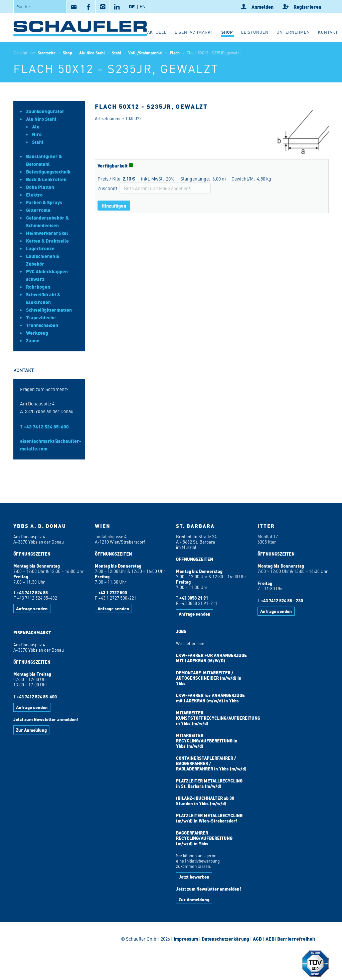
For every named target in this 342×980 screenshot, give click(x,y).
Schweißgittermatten (49, 310)
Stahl (117, 53)
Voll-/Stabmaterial (145, 53)
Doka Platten (40, 187)
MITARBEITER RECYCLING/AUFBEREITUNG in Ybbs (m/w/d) (207, 741)
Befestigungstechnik (48, 172)
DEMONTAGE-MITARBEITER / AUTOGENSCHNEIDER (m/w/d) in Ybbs (209, 678)
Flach (175, 53)
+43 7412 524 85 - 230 (282, 600)
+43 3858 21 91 (194, 598)
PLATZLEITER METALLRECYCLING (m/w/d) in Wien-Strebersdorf (209, 818)
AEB (270, 939)
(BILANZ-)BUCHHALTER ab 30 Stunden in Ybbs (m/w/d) (205, 801)
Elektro (34, 195)
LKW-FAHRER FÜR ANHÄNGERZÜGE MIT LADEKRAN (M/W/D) (211, 658)
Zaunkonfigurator (45, 111)
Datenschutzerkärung (225, 939)
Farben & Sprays (44, 202)
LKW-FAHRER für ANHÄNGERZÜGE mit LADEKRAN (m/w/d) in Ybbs (210, 698)
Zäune (33, 340)
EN (143, 6)
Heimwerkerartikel (47, 233)
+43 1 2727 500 (113, 592)
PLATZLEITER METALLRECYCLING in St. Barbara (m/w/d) (209, 783)
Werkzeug (37, 333)
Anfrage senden (32, 608)
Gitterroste (38, 210)
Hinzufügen (114, 206)
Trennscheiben (42, 325)
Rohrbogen (38, 287)
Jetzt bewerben (194, 877)
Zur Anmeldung (31, 730)
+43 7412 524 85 (32, 592)
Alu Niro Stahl (92, 53)
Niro (37, 134)
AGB (257, 939)
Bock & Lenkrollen (46, 179)
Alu (36, 126)
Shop (67, 53)
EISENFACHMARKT (32, 632)
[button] (227, 33)
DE (132, 6)
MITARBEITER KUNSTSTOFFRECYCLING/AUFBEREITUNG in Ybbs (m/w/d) (218, 718)
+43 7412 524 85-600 (46, 426)
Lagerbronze (40, 248)
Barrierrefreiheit (296, 939)
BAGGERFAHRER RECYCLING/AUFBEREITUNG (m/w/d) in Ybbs (204, 838)
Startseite (47, 53)
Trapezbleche (41, 317)
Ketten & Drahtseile (47, 241)
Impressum (186, 939)
